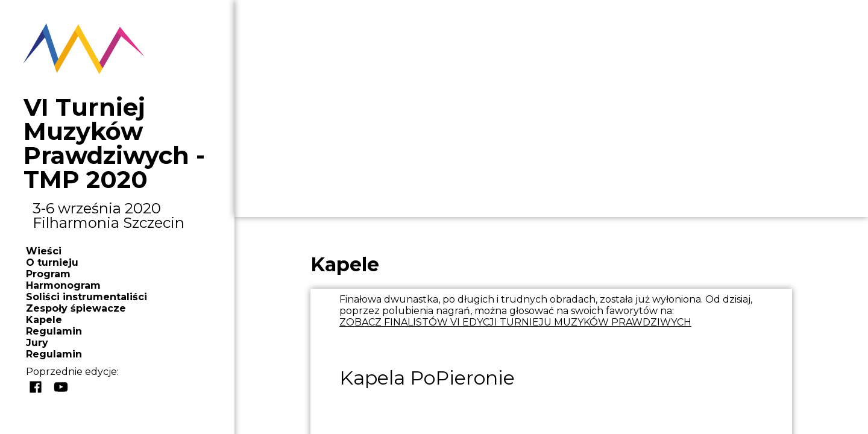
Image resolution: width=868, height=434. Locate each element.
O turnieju (52, 263)
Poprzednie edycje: (72, 372)
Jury (37, 343)
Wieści (44, 251)
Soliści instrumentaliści (86, 297)
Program (48, 274)
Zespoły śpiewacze (76, 308)
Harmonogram (63, 285)
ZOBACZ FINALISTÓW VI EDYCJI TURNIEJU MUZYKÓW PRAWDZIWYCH (515, 322)
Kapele (44, 320)
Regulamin (54, 331)
